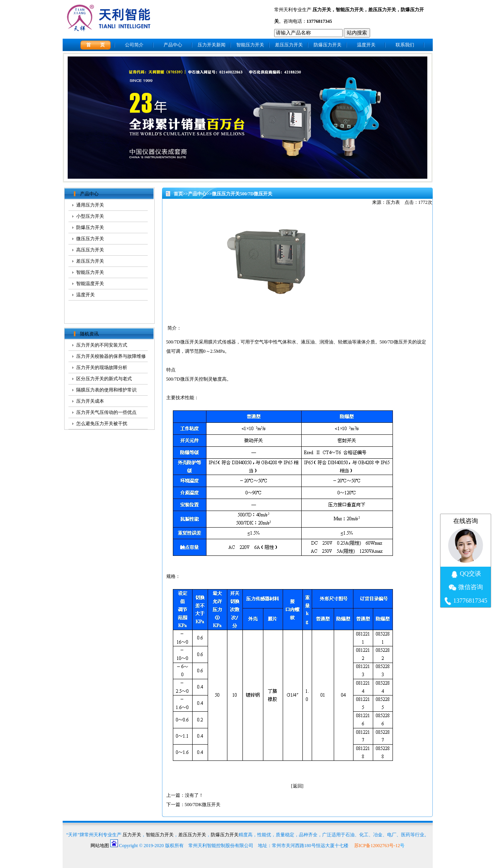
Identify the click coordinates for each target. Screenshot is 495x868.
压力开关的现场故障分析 (102, 367)
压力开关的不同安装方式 (102, 345)
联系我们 (405, 45)
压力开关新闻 (212, 45)
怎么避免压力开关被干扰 (102, 424)
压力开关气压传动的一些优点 (106, 412)
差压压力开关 (382, 10)
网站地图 (100, 846)
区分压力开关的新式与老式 (104, 379)
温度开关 (366, 45)
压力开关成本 (90, 401)
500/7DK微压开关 (203, 805)
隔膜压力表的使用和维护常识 (106, 390)
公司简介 (134, 45)
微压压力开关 (226, 194)
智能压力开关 (350, 10)
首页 (178, 194)
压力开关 (322, 10)
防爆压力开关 (328, 45)
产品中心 (173, 45)
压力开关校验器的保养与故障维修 (111, 356)
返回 (297, 786)
